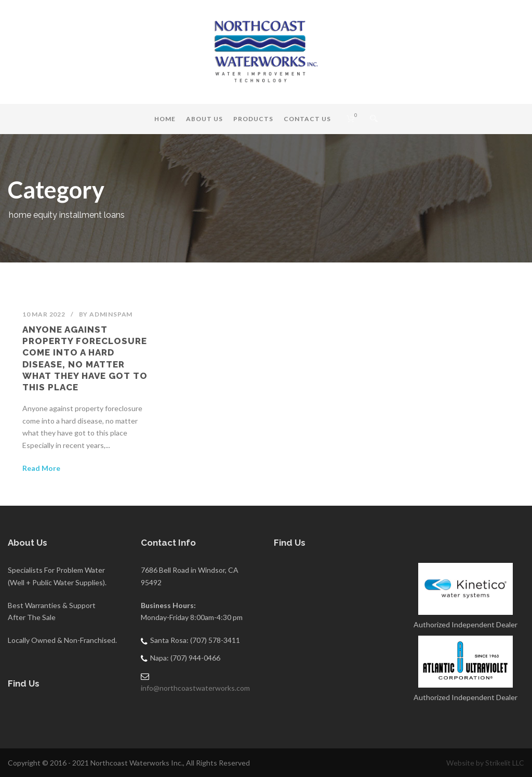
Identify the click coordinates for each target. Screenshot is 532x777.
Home (165, 119)
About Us (204, 119)
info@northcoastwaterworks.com (195, 688)
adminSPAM (111, 314)
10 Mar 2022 (44, 314)
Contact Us (307, 119)
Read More (41, 468)
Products (253, 119)
